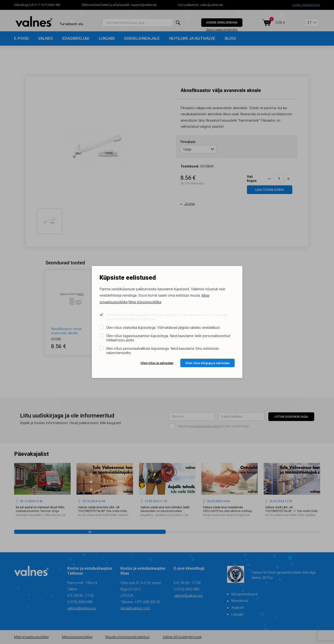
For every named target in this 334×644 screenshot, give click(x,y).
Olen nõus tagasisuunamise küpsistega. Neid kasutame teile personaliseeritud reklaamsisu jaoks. (168, 338)
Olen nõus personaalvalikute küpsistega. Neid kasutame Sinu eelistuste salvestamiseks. (163, 351)
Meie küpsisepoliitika (145, 302)
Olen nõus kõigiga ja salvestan (207, 363)
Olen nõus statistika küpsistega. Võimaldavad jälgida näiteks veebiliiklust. (163, 328)
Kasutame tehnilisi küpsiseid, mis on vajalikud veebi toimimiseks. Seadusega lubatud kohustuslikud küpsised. (167, 317)
